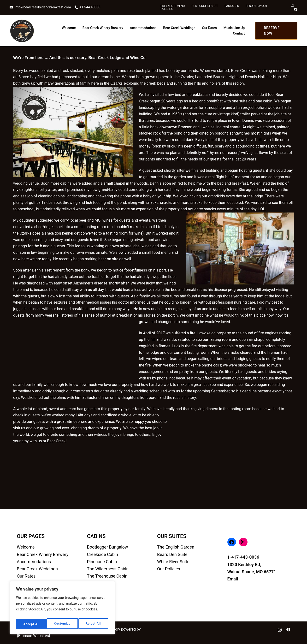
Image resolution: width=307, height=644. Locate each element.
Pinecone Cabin (102, 562)
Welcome (69, 28)
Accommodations (143, 28)
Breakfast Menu (173, 6)
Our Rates (209, 28)
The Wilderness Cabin (108, 569)
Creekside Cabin (103, 554)
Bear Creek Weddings (179, 28)
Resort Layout (257, 6)
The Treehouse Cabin (107, 576)
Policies (167, 9)
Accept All (94, 624)
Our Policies (169, 569)
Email (233, 579)
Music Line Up (234, 28)
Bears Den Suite (172, 554)
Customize (31, 624)
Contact (239, 33)
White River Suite (173, 562)
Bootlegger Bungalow (108, 547)
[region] (62, 609)
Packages (232, 6)
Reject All (62, 624)
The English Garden (176, 547)
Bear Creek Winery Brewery (103, 28)
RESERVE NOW (272, 31)
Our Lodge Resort (205, 6)
